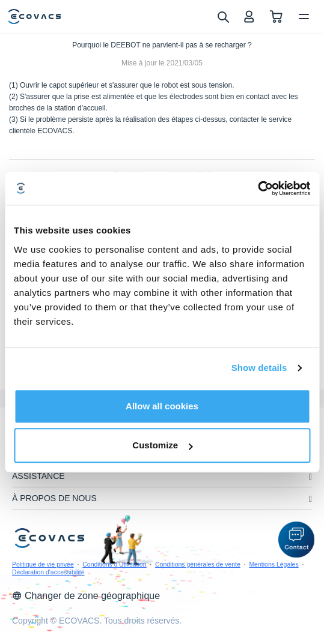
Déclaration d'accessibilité (48, 572)
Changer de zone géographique (86, 596)
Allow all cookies (162, 406)
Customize (162, 445)
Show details (259, 368)
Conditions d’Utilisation (114, 564)
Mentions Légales (274, 564)
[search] (223, 16)
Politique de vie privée (43, 564)
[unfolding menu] (310, 477)
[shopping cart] (276, 17)
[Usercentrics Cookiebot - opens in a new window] (258, 188)
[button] (296, 540)
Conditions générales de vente (198, 564)
